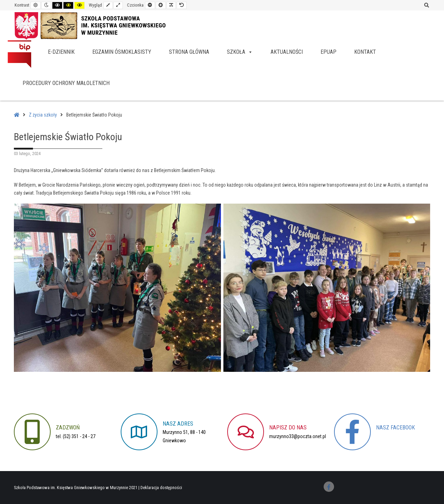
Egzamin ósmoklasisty (122, 52)
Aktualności (287, 52)
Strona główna (189, 52)
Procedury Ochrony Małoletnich (66, 83)
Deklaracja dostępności (161, 488)
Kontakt (365, 52)
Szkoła (240, 52)
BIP (19, 54)
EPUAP (328, 52)
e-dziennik (61, 52)
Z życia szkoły (43, 115)
